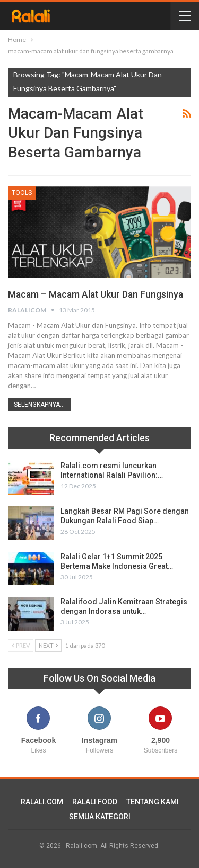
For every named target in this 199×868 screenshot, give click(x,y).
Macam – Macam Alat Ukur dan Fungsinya (96, 294)
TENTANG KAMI (153, 802)
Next (48, 645)
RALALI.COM (42, 802)
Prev (21, 645)
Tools (22, 193)
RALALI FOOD (95, 802)
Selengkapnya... (39, 405)
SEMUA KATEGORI (100, 817)
